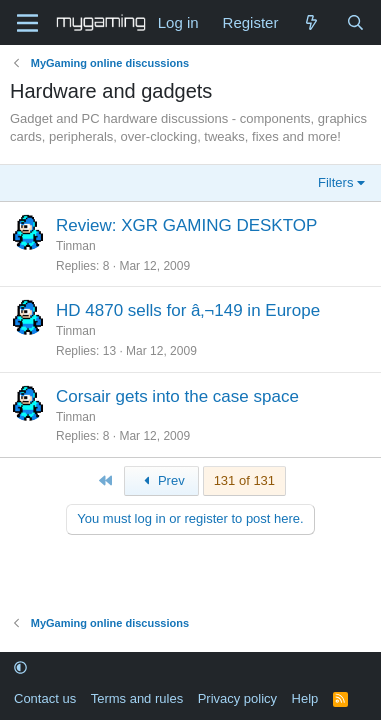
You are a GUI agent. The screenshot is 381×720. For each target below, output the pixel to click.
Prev (161, 480)
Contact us (45, 698)
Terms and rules (137, 698)
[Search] (355, 22)
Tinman (76, 246)
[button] (20, 668)
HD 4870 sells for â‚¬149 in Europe (188, 310)
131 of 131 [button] (244, 480)
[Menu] (27, 23)
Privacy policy (237, 698)
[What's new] (311, 22)
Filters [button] (335, 182)
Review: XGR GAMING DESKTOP (186, 225)
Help (305, 698)
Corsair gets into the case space (177, 396)
